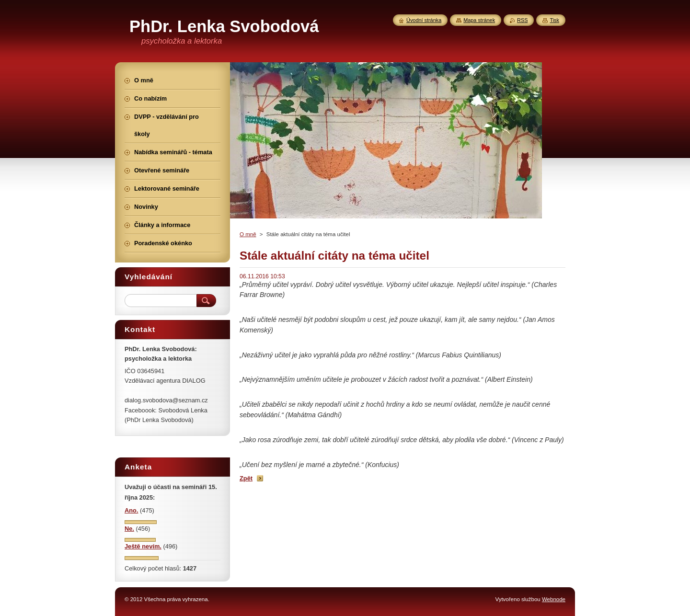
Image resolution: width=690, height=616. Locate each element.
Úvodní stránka (424, 20)
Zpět (246, 478)
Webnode (554, 599)
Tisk (554, 20)
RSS (522, 20)
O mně (248, 234)
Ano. (131, 510)
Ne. (129, 529)
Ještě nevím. (143, 546)
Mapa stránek (479, 20)
